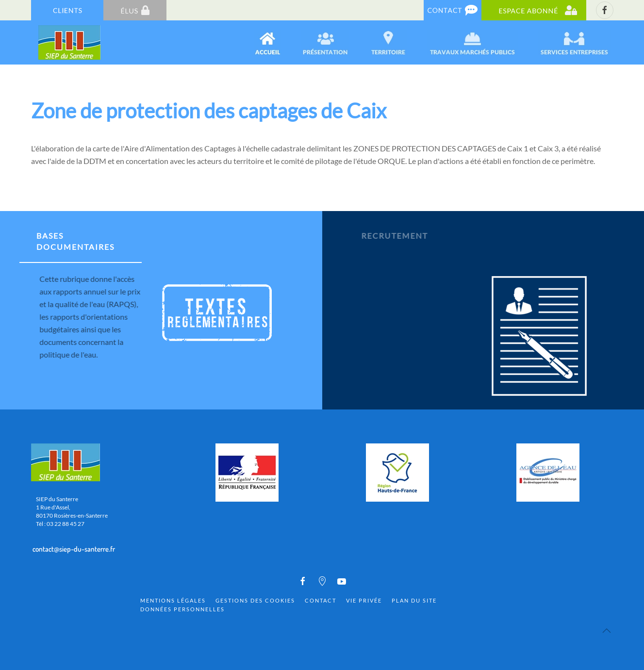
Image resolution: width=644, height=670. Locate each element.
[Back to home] (70, 42)
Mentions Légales (173, 600)
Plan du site (414, 600)
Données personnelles (182, 609)
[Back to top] (607, 631)
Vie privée (364, 600)
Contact (321, 600)
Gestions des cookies (255, 600)
